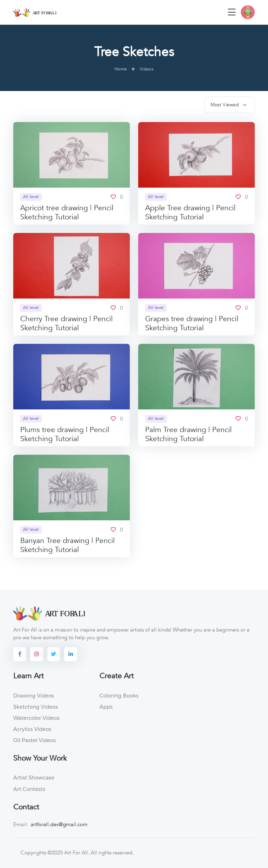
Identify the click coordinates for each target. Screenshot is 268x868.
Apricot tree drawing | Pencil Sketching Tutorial (67, 213)
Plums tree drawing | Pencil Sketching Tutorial (65, 434)
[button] (248, 12)
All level (31, 197)
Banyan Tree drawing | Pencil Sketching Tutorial (68, 545)
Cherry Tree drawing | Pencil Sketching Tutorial (66, 323)
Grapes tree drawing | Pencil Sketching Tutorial (192, 323)
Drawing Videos (34, 695)
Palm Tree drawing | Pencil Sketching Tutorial (188, 434)
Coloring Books (119, 695)
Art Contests (29, 789)
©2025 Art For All (68, 853)
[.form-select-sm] (230, 105)
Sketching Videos (36, 707)
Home (121, 69)
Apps (106, 707)
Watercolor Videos (36, 718)
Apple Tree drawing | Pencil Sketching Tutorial (190, 213)
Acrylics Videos (32, 729)
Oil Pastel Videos (35, 740)
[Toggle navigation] (232, 12)
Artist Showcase (34, 777)
